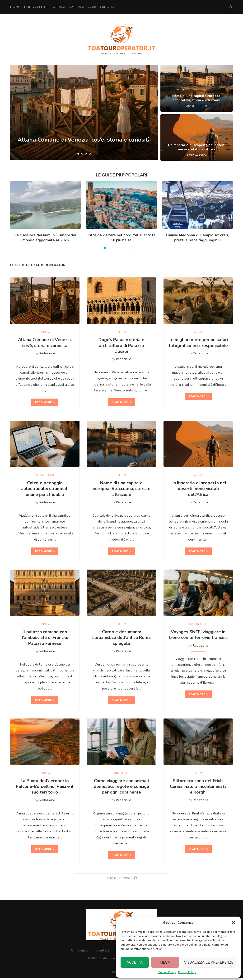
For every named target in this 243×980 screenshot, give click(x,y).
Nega (165, 962)
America (77, 7)
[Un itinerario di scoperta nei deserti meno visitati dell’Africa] (197, 138)
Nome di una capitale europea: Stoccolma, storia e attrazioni (197, 98)
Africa (59, 7)
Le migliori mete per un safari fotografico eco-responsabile (198, 343)
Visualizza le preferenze (209, 962)
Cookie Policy (167, 972)
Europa (107, 7)
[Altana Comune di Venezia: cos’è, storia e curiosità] (84, 112)
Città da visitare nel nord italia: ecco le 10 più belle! (122, 238)
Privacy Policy (187, 972)
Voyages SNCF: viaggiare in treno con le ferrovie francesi (198, 636)
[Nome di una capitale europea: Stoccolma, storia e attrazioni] (197, 88)
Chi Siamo (80, 952)
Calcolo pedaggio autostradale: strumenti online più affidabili (45, 490)
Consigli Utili (37, 7)
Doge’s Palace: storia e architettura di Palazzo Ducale (121, 346)
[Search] (231, 7)
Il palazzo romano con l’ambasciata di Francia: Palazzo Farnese (45, 639)
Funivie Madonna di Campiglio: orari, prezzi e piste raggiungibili (197, 238)
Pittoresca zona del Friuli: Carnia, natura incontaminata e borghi (198, 788)
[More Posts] (121, 880)
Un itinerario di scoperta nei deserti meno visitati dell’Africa (197, 147)
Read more (45, 403)
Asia (92, 7)
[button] (234, 923)
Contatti (103, 952)
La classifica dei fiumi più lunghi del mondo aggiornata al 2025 (46, 238)
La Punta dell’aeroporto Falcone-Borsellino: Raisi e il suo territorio (45, 788)
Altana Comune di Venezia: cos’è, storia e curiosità (84, 140)
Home (15, 7)
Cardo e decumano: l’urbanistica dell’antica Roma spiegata (121, 639)
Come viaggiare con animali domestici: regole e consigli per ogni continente (121, 788)
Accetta (135, 962)
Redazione (47, 354)
